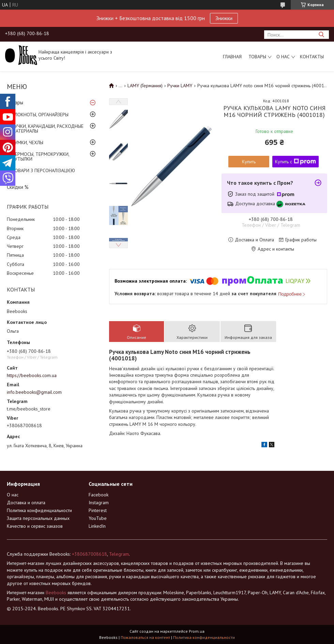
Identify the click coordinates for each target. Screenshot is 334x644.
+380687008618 (89, 554)
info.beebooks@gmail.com (34, 392)
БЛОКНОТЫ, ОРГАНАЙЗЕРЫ (40, 115)
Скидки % (18, 187)
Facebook (98, 495)
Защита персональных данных (38, 518)
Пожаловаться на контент (145, 637)
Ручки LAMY (180, 86)
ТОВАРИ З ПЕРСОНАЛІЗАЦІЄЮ (43, 170)
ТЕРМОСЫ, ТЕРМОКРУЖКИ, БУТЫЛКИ (41, 156)
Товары (257, 57)
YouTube (98, 518)
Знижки (224, 18)
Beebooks (56, 593)
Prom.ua (197, 631)
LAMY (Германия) (145, 86)
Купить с (295, 162)
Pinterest (98, 510)
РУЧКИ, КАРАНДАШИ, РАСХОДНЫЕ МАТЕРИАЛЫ (48, 129)
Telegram (119, 554)
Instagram (99, 503)
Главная (232, 57)
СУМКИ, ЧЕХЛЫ (28, 143)
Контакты (312, 57)
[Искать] (321, 35)
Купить (249, 162)
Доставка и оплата (26, 503)
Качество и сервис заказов (35, 526)
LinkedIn (97, 526)
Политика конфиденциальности (39, 510)
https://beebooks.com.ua (32, 375)
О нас (283, 57)
